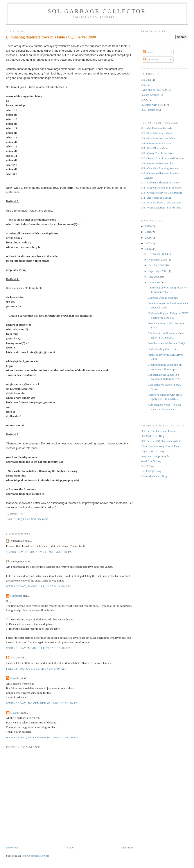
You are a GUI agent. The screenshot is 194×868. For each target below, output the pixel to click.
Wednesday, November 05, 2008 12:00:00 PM (42, 703)
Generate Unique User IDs (163, 298)
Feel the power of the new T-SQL (167, 343)
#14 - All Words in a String (156, 198)
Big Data (146, 80)
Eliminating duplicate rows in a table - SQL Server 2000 (51, 37)
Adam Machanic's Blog (154, 476)
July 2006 (154, 277)
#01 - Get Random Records (156, 128)
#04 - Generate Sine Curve (156, 143)
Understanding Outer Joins (163, 349)
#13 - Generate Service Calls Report (161, 193)
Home (70, 847)
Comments (151, 59)
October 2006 (156, 265)
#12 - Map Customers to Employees (161, 188)
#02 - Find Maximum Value (156, 133)
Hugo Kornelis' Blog (153, 451)
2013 (148, 226)
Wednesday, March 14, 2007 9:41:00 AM (38, 586)
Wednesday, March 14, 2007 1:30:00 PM (38, 648)
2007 (148, 243)
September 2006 (158, 271)
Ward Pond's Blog (151, 461)
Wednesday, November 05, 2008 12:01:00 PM (42, 737)
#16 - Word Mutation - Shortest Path (161, 207)
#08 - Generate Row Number (157, 163)
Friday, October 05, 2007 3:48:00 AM (36, 669)
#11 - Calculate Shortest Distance (160, 182)
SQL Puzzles (148, 110)
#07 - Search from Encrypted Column (162, 158)
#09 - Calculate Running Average (160, 168)
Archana (15, 657)
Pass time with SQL (152, 105)
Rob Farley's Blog (151, 471)
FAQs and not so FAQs (33, 519)
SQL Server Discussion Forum (158, 431)
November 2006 (158, 260)
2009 (148, 238)
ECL (143, 85)
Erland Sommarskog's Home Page (160, 446)
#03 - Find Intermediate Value (158, 138)
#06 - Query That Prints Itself (157, 153)
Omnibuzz (16, 596)
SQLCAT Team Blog (153, 436)
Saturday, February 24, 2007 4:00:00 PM (39, 552)
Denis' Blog (147, 466)
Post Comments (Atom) (35, 856)
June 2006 (154, 282)
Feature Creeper (150, 95)
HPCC (144, 100)
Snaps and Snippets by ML (156, 456)
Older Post (127, 847)
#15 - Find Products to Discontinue (161, 202)
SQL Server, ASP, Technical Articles (161, 441)
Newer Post (13, 847)
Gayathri (15, 678)
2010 (148, 232)
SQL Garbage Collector (97, 11)
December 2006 (158, 254)
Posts (148, 52)
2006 (148, 249)
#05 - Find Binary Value (154, 148)
